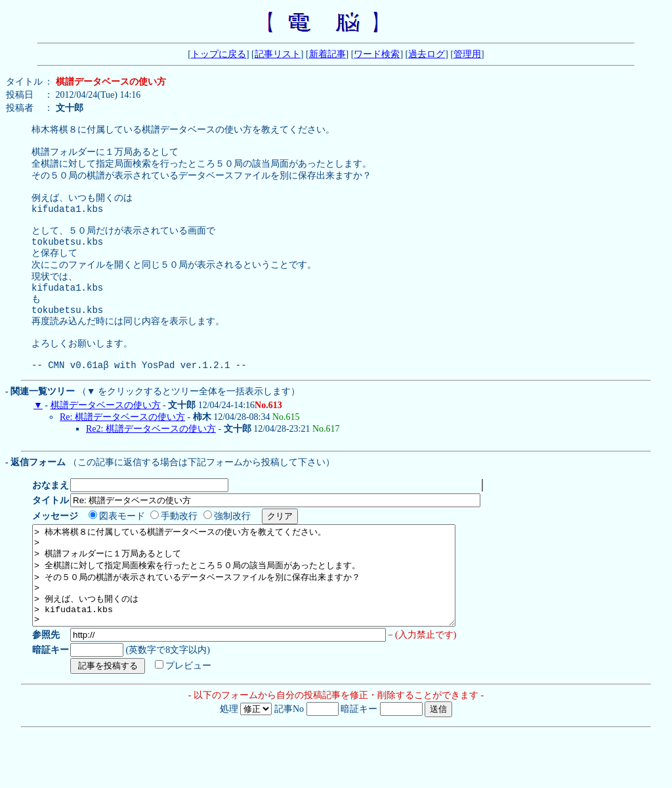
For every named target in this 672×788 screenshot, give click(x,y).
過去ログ (427, 54)
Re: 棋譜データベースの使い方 (122, 452)
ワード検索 (377, 54)
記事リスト (278, 54)
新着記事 (327, 54)
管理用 (467, 54)
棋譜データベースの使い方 (106, 441)
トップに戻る (219, 54)
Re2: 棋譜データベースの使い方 (151, 464)
